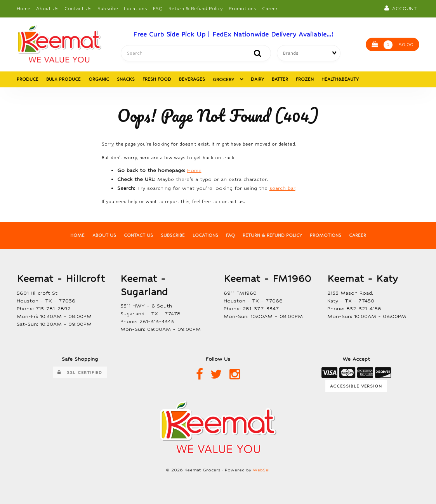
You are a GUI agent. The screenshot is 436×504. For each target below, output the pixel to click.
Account (401, 8)
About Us (47, 9)
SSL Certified (80, 373)
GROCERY (224, 80)
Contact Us (78, 9)
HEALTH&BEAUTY (340, 80)
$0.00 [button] (393, 45)
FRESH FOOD (157, 80)
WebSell (262, 470)
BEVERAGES (192, 80)
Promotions (242, 9)
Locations (135, 9)
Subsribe (108, 9)
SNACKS (126, 80)
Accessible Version (356, 386)
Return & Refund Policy (196, 9)
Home (23, 9)
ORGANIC (99, 80)
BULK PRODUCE (63, 80)
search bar (282, 189)
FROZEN (305, 80)
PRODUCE (28, 80)
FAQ (158, 9)
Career (270, 9)
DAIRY (257, 80)
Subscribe (173, 236)
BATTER (280, 80)
